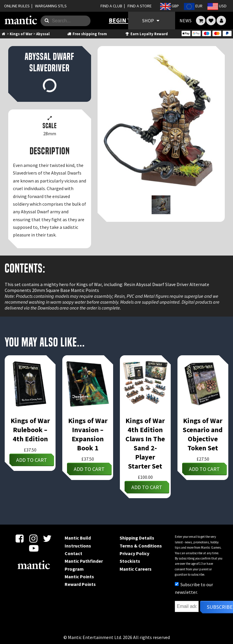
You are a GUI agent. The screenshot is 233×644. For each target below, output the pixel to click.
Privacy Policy (134, 553)
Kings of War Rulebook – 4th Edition (30, 430)
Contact (73, 553)
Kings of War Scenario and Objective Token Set (203, 434)
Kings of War (21, 34)
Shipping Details (137, 538)
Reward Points (80, 584)
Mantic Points (79, 577)
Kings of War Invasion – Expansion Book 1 (88, 434)
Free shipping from (87, 34)
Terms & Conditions (141, 546)
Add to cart (32, 460)
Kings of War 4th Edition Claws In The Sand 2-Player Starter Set (145, 443)
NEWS (186, 21)
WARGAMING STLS (51, 6)
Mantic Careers (136, 569)
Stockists (130, 561)
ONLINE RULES (17, 6)
